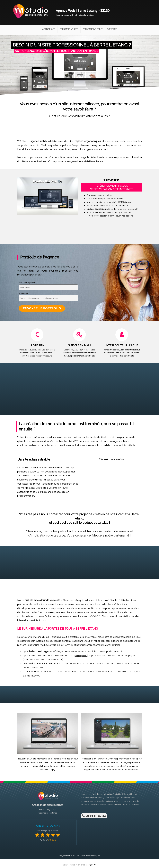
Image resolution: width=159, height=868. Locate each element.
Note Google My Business (48, 831)
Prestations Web (69, 29)
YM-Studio (71, 856)
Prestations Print (93, 29)
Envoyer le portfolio (42, 308)
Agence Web (49, 29)
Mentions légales (93, 856)
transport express (51, 766)
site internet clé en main (124, 801)
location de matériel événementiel (119, 766)
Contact (112, 29)
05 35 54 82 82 (94, 816)
